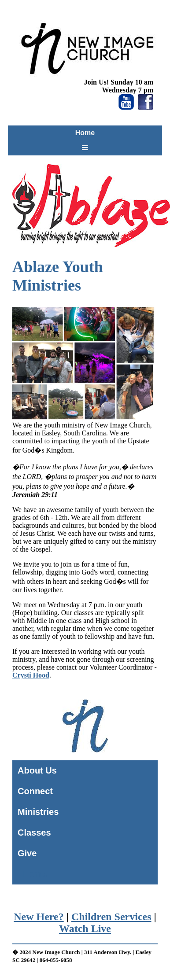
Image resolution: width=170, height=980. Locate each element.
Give (27, 853)
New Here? (39, 917)
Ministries (38, 812)
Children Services (111, 917)
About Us (37, 770)
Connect (35, 791)
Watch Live (85, 928)
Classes (34, 833)
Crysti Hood (31, 675)
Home (85, 133)
